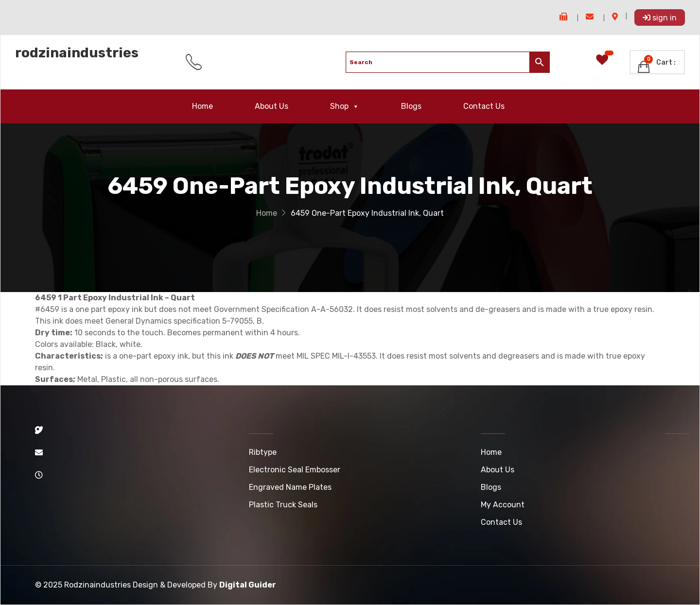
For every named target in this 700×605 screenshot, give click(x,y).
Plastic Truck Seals (283, 505)
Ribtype (263, 452)
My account (503, 505)
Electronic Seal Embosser (295, 470)
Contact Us (484, 106)
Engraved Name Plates (290, 487)
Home (202, 106)
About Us (271, 106)
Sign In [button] (660, 18)
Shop (345, 106)
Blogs (411, 106)
